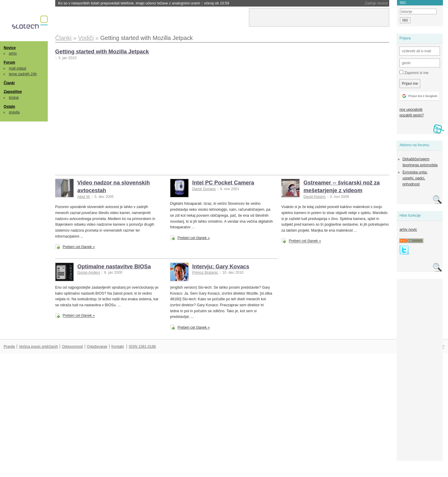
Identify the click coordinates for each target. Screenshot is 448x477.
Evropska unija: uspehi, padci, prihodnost (415, 178)
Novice (10, 48)
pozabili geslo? (411, 115)
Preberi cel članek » (79, 247)
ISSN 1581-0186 (142, 347)
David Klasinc (315, 197)
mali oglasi (18, 68)
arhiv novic (408, 230)
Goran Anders (89, 273)
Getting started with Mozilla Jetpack (102, 51)
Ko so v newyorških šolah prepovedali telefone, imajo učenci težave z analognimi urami (144, 3)
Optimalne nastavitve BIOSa (114, 266)
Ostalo (9, 107)
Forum (9, 62)
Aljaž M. (84, 197)
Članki (9, 83)
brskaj (14, 98)
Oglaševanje (97, 347)
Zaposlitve (13, 92)
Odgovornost (72, 347)
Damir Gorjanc (204, 189)
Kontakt (118, 347)
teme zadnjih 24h (23, 74)
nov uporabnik (411, 110)
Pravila (9, 347)
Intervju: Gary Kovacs (221, 266)
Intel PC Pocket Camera (223, 183)
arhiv (13, 53)
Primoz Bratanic (205, 273)
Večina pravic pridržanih (38, 347)
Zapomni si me (414, 73)
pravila (14, 112)
